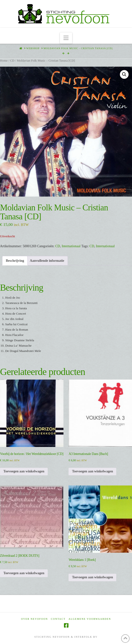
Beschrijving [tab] (15, 261)
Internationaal (71, 246)
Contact (58, 619)
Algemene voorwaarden (90, 619)
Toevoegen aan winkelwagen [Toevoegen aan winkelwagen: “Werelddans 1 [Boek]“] (92, 577)
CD (12, 61)
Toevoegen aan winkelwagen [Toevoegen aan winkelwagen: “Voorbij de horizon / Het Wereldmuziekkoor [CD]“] (24, 471)
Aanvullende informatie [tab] (47, 261)
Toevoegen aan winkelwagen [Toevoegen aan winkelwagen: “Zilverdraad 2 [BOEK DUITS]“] (24, 573)
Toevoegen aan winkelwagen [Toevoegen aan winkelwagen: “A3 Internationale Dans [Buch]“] (92, 471)
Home (4, 61)
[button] (66, 38)
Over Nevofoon (35, 619)
